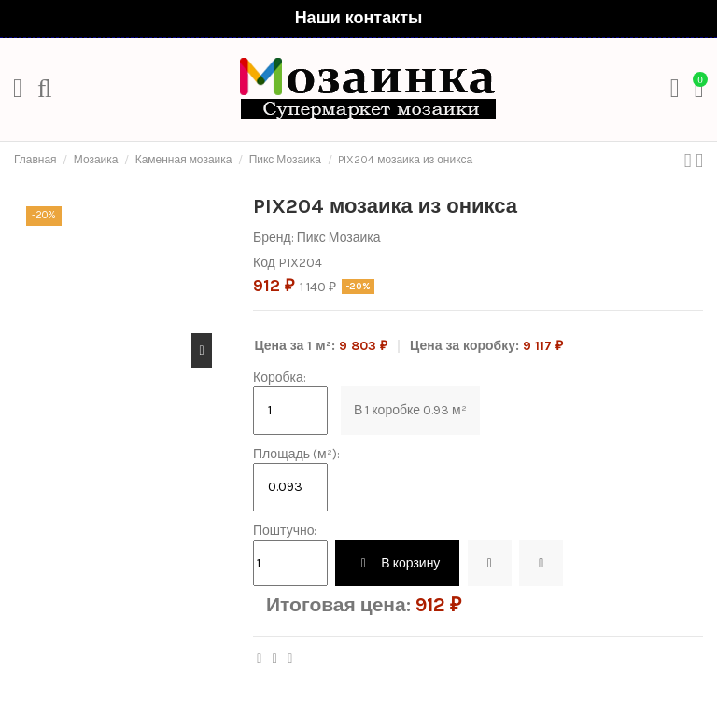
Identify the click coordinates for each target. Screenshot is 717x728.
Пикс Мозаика (339, 238)
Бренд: (274, 238)
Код (264, 263)
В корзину (397, 563)
